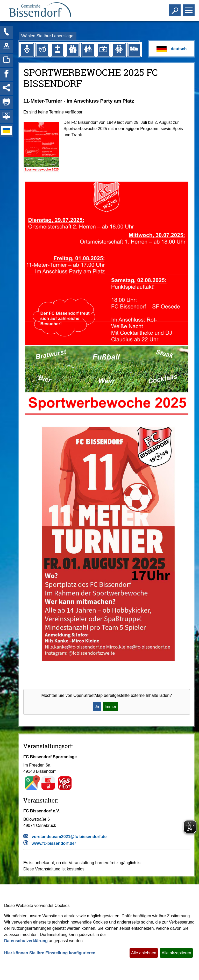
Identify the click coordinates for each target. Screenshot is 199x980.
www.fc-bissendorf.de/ (54, 843)
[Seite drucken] (6, 102)
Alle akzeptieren (176, 953)
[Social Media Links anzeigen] (6, 88)
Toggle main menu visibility (189, 8)
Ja (97, 707)
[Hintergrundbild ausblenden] (6, 116)
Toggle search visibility (175, 8)
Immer (110, 707)
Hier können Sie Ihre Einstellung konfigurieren (50, 953)
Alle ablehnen (144, 953)
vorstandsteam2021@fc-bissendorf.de (69, 837)
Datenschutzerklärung (26, 941)
